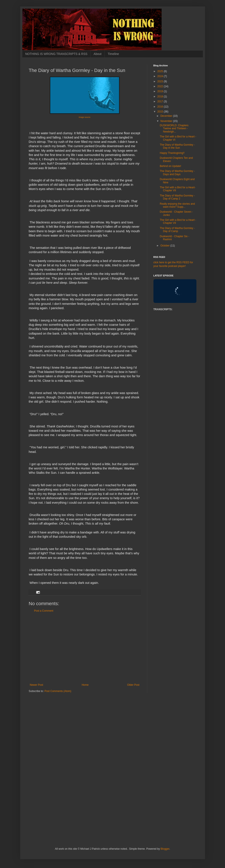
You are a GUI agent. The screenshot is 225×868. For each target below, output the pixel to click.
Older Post (133, 685)
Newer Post (37, 685)
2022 (161, 86)
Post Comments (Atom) (58, 691)
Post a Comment (44, 611)
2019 (161, 91)
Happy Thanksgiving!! (172, 153)
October (165, 246)
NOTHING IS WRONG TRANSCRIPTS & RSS (56, 54)
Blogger (165, 849)
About (98, 54)
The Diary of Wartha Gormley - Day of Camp (177, 230)
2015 (161, 112)
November (167, 121)
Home (85, 685)
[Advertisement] (85, 648)
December (167, 116)
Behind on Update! (170, 166)
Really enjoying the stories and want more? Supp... (177, 205)
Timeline (113, 54)
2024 (161, 76)
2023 (161, 81)
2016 (161, 107)
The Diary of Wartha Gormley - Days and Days (177, 173)
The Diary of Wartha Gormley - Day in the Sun (177, 146)
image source (84, 117)
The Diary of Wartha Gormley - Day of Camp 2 (177, 197)
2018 (161, 97)
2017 (161, 101)
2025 (161, 71)
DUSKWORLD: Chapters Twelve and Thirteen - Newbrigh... (174, 129)
